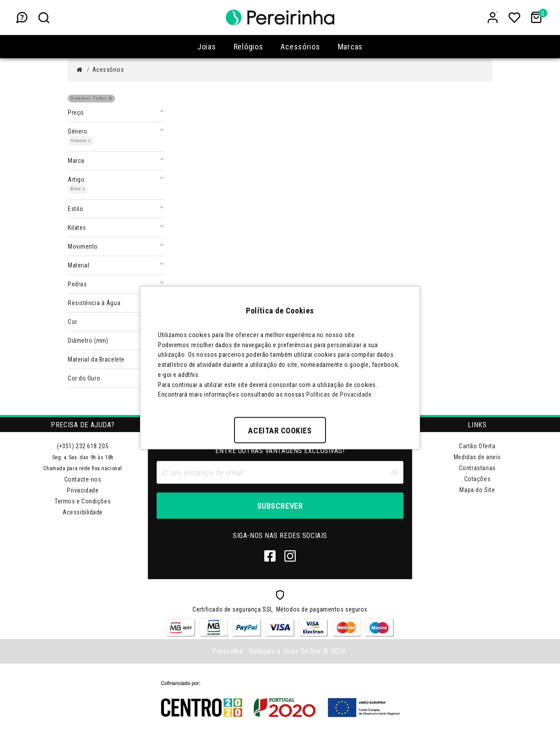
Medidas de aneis (477, 457)
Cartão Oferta (477, 446)
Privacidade (83, 490)
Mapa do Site (477, 490)
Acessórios (108, 70)
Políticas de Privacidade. (340, 394)
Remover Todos (91, 98)
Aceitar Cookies (280, 431)
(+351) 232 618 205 (83, 446)
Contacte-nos (83, 479)
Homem (81, 141)
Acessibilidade (83, 512)
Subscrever (280, 506)
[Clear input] (394, 472)
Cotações (477, 479)
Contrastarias (477, 468)
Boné (78, 189)
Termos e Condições (83, 501)
